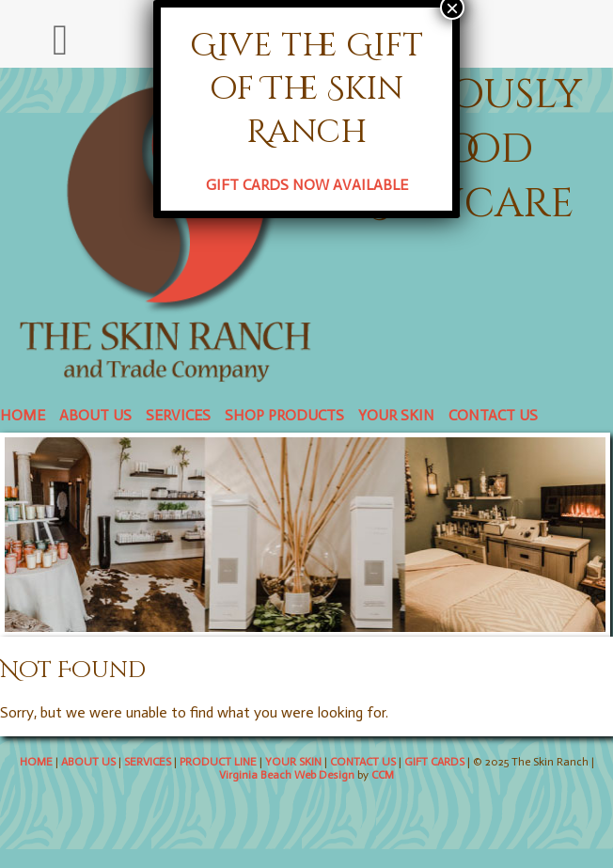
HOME (23, 415)
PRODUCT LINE (218, 762)
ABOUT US (95, 415)
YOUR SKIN (396, 415)
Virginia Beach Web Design (287, 775)
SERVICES (178, 415)
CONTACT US (493, 415)
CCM (383, 775)
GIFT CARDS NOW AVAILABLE (307, 185)
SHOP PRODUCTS (284, 415)
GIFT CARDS (434, 762)
